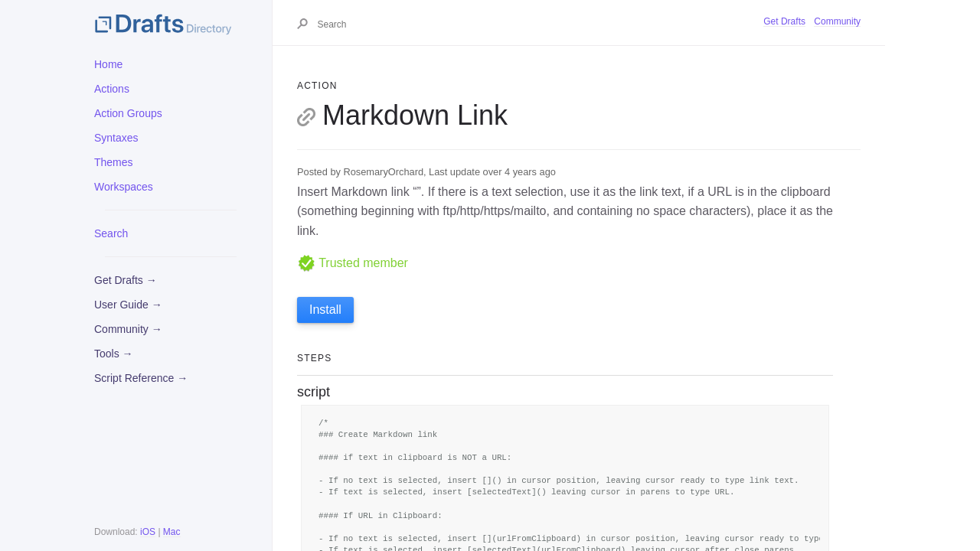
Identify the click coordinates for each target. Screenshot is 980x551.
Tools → (114, 354)
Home (108, 64)
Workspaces (124, 187)
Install (325, 310)
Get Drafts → (126, 280)
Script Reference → (141, 378)
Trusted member (353, 263)
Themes (114, 162)
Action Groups (128, 113)
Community (837, 21)
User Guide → (128, 305)
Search (111, 233)
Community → (128, 329)
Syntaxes (116, 138)
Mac (172, 532)
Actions (112, 89)
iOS (148, 532)
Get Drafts (784, 21)
